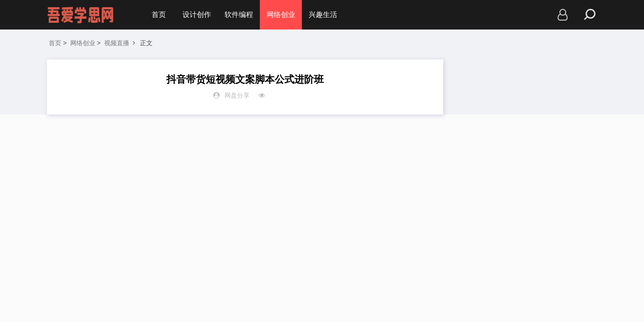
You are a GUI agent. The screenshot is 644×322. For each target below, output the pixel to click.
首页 (159, 15)
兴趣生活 (323, 15)
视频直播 (117, 43)
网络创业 (281, 15)
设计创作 (197, 15)
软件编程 (239, 15)
